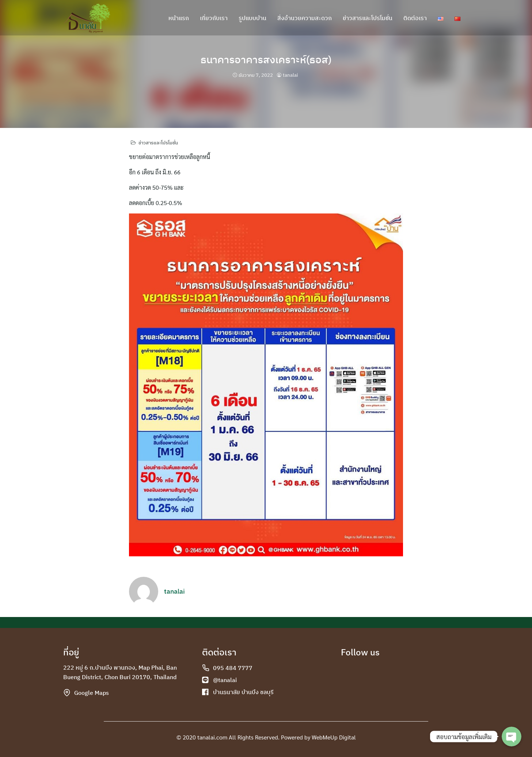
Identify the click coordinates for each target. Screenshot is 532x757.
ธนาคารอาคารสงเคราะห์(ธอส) (266, 59)
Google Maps (92, 693)
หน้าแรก (179, 18)
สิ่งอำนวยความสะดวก (305, 18)
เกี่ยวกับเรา (214, 18)
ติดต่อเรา (415, 18)
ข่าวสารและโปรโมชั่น (368, 18)
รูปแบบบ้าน (252, 18)
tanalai (290, 75)
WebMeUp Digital (334, 737)
